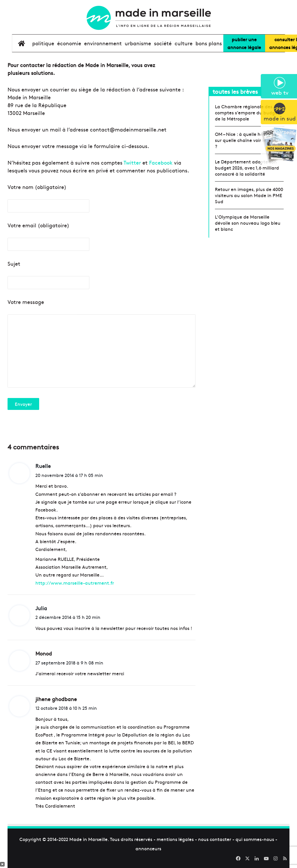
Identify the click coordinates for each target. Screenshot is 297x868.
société (163, 43)
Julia (41, 608)
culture (184, 43)
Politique (43, 43)
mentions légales (175, 839)
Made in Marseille (88, 839)
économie (69, 43)
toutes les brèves (235, 91)
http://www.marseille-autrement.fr (75, 583)
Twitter (132, 162)
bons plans (209, 43)
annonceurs (148, 848)
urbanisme (138, 43)
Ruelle (43, 466)
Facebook (161, 162)
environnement (103, 43)
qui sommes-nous (255, 839)
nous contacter (215, 839)
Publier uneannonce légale (244, 43)
